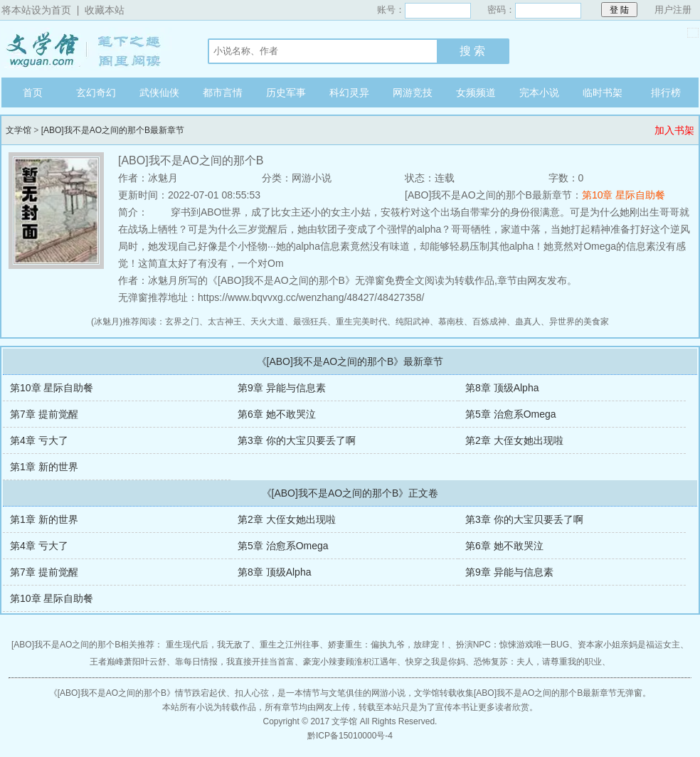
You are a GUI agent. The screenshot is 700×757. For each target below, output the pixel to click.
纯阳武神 (413, 322)
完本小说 (539, 92)
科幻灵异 (349, 92)
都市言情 (223, 92)
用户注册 (673, 10)
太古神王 (225, 322)
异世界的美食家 (579, 322)
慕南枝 (451, 322)
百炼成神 (489, 322)
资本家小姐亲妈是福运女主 (629, 645)
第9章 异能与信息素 (282, 388)
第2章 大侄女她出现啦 (514, 440)
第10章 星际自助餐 (624, 195)
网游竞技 (413, 92)
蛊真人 (528, 322)
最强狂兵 (310, 322)
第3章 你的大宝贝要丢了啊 (297, 440)
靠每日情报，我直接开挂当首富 (235, 662)
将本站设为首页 (36, 10)
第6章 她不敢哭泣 (277, 414)
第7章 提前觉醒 (44, 414)
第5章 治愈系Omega (511, 414)
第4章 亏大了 (39, 440)
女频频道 (476, 92)
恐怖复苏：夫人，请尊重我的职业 (538, 662)
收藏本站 (105, 10)
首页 (33, 92)
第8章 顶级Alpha (502, 388)
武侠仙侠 (159, 92)
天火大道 (267, 322)
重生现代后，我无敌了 (208, 645)
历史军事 (286, 92)
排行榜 (666, 92)
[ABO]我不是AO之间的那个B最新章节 (113, 130)
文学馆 (90, 49)
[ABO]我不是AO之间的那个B (112, 693)
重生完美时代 (361, 322)
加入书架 (674, 130)
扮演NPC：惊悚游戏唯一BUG (513, 645)
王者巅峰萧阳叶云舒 (128, 662)
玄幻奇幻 (96, 92)
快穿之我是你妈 (435, 662)
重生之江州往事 (290, 645)
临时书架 (603, 92)
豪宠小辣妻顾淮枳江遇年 (350, 662)
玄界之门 (182, 322)
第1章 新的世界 (44, 467)
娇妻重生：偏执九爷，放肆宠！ (388, 645)
